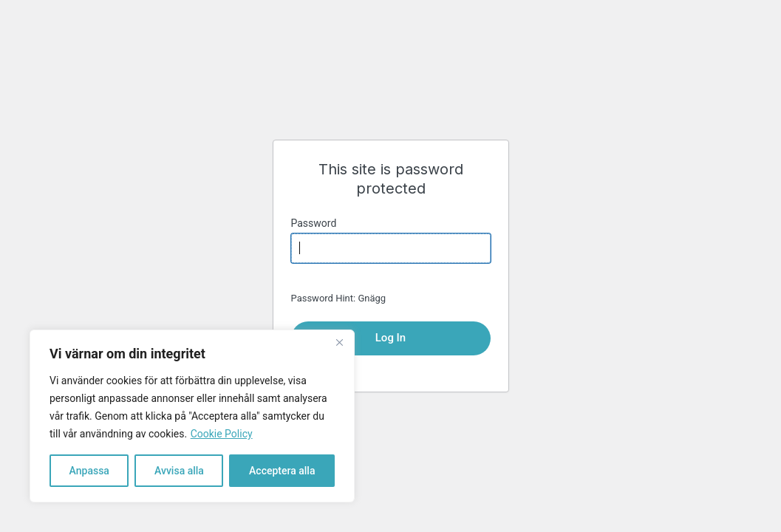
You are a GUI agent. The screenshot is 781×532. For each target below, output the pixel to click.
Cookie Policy (222, 434)
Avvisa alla (179, 471)
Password (314, 223)
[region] (192, 416)
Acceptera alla (282, 471)
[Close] (339, 342)
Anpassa (89, 471)
